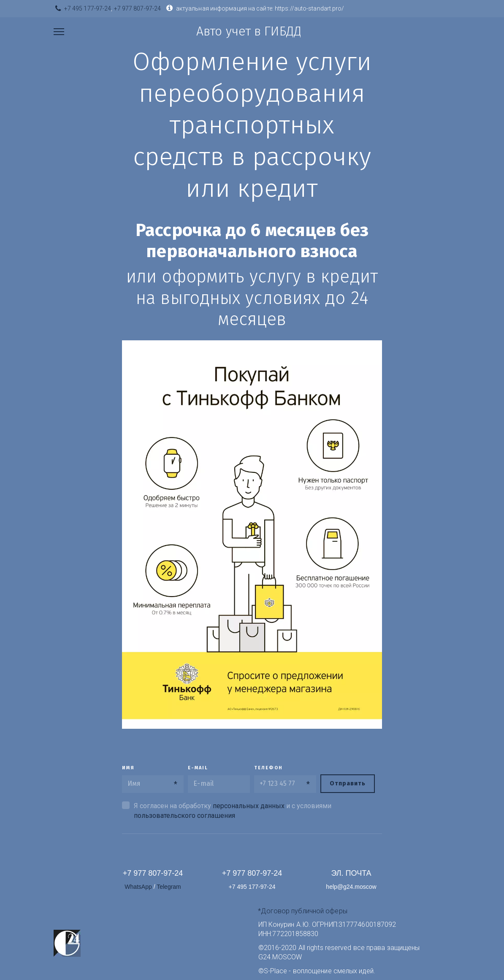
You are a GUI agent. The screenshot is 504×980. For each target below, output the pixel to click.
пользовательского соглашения (184, 816)
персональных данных (249, 806)
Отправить (348, 783)
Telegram (169, 887)
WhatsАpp (139, 887)
